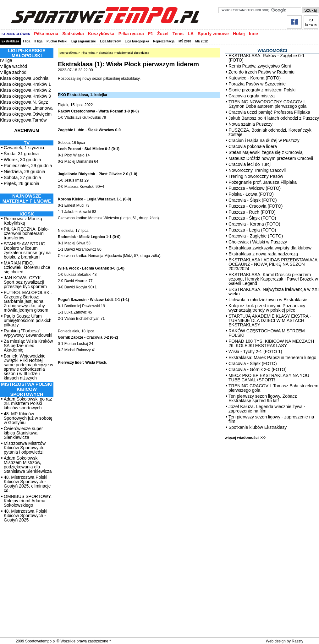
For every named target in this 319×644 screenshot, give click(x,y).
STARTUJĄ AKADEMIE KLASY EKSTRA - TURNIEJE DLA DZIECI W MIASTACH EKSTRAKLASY (270, 320)
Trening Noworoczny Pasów (256, 176)
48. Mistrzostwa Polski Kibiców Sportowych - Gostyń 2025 (25, 516)
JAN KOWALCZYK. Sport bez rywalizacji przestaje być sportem (25, 282)
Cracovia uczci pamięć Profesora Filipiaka (269, 112)
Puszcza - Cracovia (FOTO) (256, 206)
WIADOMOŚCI (272, 51)
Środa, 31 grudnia (21, 154)
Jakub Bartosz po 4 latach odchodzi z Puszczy (274, 118)
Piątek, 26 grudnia (22, 183)
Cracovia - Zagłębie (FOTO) (256, 236)
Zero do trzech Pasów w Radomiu (261, 72)
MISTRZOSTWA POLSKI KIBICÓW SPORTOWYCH (27, 389)
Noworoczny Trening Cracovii (257, 170)
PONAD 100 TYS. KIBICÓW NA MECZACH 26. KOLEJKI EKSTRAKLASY (271, 343)
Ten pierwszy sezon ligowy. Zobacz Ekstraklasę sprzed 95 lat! (263, 398)
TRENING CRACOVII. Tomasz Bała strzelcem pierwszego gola (273, 388)
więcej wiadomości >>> (245, 438)
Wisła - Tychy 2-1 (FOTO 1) (255, 352)
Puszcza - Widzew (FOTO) (255, 188)
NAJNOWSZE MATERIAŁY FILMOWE (27, 199)
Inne (253, 34)
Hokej (239, 34)
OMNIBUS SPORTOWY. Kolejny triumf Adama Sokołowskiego (28, 501)
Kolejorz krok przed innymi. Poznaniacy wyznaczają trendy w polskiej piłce (267, 308)
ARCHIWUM (27, 130)
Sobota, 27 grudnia (22, 177)
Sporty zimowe (213, 34)
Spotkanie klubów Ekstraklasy (258, 427)
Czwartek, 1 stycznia (24, 148)
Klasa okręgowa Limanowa (26, 108)
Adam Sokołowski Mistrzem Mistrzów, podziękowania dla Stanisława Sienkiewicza (28, 465)
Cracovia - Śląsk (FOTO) (253, 200)
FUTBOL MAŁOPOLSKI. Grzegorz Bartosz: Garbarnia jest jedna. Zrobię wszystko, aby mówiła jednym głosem (28, 301)
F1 (151, 34)
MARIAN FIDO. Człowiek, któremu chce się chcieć (27, 267)
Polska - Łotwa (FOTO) (251, 194)
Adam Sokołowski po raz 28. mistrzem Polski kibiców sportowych (28, 403)
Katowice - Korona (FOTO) (255, 78)
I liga (27, 41)
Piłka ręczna (131, 34)
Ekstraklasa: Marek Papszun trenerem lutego (272, 357)
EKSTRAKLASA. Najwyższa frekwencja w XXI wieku (274, 292)
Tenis (178, 34)
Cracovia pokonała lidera (253, 146)
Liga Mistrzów (110, 41)
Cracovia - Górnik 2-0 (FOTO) (258, 369)
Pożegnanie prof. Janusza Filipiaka (263, 182)
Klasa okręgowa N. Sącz (24, 102)
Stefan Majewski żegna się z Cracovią (266, 152)
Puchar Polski (57, 41)
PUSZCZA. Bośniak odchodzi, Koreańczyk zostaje (270, 132)
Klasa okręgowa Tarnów (23, 120)
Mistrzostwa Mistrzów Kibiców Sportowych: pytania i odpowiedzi (25, 448)
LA (191, 34)
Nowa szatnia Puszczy (250, 124)
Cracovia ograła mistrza (252, 96)
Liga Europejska (137, 41)
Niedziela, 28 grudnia (25, 172)
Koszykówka (101, 34)
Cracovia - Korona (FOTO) (254, 224)
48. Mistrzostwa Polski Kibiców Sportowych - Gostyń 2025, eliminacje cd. (27, 484)
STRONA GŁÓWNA (16, 34)
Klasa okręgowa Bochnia (24, 78)
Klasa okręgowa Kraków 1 (25, 84)
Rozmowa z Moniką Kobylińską (23, 221)
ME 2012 (201, 41)
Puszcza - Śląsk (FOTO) (252, 218)
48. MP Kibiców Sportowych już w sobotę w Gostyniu (28, 418)
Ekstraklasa (10, 41)
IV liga (6, 60)
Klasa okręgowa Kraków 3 (25, 96)
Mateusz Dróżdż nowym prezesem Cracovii (271, 158)
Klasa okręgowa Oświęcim (26, 114)
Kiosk (27, 214)
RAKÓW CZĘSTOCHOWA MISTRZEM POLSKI (267, 333)
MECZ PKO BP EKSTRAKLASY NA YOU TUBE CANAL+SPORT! (269, 378)
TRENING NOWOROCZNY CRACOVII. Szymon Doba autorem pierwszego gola (267, 104)
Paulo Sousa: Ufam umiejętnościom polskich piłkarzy (28, 320)
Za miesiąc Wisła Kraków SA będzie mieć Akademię (28, 346)
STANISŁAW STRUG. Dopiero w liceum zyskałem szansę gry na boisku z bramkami (27, 250)
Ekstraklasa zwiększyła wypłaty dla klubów (270, 248)
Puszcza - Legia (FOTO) (252, 230)
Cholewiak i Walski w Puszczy (258, 242)
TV (27, 143)
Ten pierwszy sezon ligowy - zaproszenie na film (271, 419)
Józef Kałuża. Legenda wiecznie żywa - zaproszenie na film (267, 409)
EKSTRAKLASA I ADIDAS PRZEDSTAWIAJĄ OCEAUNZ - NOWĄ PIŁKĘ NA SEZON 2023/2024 (273, 264)
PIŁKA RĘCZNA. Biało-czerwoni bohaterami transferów (26, 233)
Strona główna (69, 53)
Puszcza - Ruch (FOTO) (252, 212)
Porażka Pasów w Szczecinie (257, 84)
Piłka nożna (46, 34)
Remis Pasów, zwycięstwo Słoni (260, 66)
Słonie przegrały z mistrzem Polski (262, 90)
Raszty (297, 641)
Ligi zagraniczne (84, 41)
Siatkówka (73, 34)
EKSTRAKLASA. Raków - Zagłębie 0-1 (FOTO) (267, 58)
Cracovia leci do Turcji (250, 164)
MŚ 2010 (185, 41)
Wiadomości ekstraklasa (133, 53)
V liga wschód (14, 66)
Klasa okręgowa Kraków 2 (25, 90)
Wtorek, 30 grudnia (22, 160)
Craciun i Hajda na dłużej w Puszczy (264, 140)
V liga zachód (13, 72)
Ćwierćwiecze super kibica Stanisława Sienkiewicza (23, 433)
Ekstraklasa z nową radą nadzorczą (263, 254)
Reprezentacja (164, 41)
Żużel (163, 34)
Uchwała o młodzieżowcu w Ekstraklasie (268, 300)
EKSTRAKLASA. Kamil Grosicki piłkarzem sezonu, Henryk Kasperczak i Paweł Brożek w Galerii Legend (273, 279)
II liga (38, 41)
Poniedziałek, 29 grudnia (28, 166)
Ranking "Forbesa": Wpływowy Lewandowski (28, 333)
